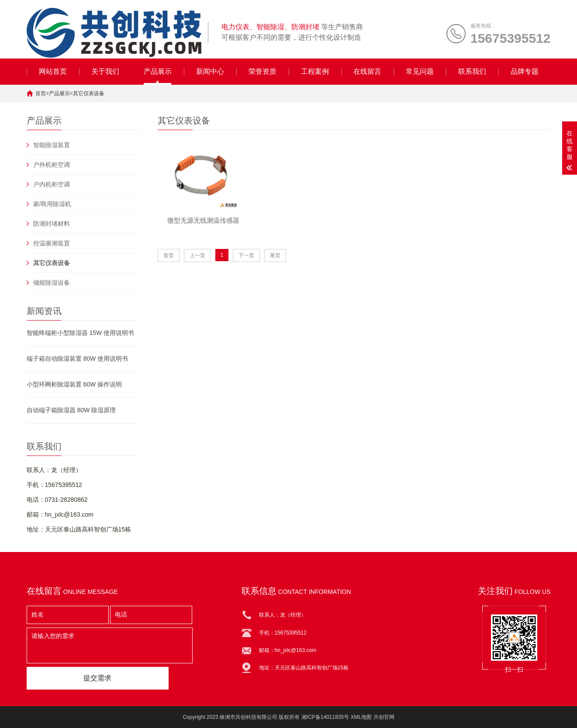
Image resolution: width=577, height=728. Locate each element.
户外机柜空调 (52, 165)
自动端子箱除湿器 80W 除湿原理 (71, 410)
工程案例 (315, 71)
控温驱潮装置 (52, 243)
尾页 (275, 255)
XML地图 (361, 717)
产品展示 (158, 71)
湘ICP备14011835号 (325, 717)
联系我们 (472, 71)
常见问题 (420, 71)
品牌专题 (525, 71)
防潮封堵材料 (52, 224)
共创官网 (384, 717)
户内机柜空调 (52, 184)
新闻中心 (210, 71)
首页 (41, 93)
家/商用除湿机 (52, 204)
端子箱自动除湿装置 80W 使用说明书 (78, 359)
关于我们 (105, 71)
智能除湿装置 (52, 145)
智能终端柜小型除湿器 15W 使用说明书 (81, 333)
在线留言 (367, 71)
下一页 (246, 255)
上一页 (197, 255)
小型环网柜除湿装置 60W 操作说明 (74, 384)
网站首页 (53, 71)
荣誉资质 (263, 71)
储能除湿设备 (52, 283)
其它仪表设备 (89, 93)
